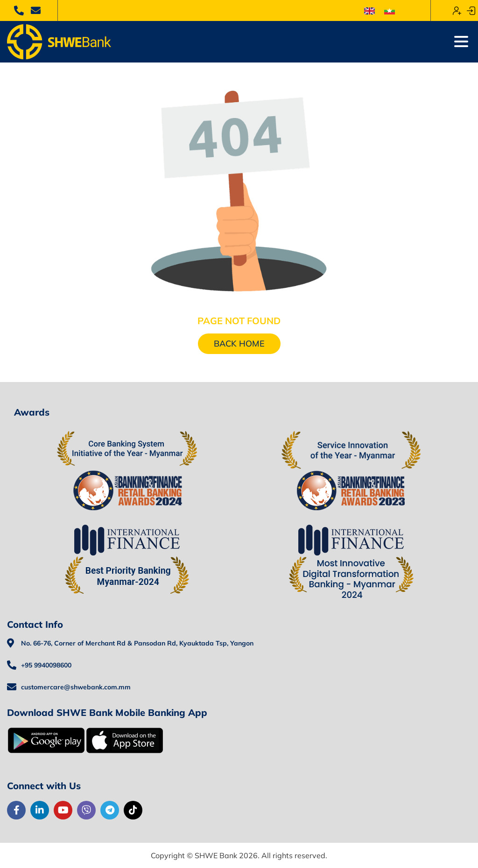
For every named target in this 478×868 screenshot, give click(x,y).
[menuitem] (369, 10)
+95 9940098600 (46, 665)
